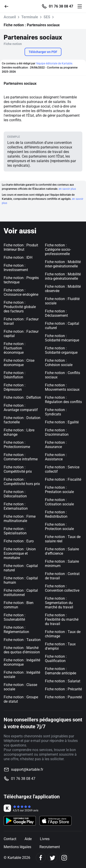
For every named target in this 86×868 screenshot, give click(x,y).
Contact (10, 839)
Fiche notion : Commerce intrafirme (21, 457)
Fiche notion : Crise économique (19, 363)
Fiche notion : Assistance (56, 457)
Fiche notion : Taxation (22, 640)
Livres (45, 839)
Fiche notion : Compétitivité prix (18, 469)
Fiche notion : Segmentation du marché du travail (59, 603)
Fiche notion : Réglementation (16, 630)
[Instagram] (64, 858)
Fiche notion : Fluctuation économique (15, 348)
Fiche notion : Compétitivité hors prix (22, 482)
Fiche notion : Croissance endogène (21, 292)
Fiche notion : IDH (18, 257)
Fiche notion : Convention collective (62, 588)
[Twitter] (52, 858)
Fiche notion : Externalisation (16, 506)
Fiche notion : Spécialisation (15, 531)
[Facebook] (41, 858)
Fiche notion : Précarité (63, 689)
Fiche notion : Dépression (15, 387)
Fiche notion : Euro (19, 541)
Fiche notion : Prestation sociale (59, 490)
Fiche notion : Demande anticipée (61, 671)
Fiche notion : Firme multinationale (20, 519)
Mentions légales (17, 847)
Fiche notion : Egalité (62, 422)
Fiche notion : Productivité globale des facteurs (20, 307)
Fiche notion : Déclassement (56, 313)
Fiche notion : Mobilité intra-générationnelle (63, 276)
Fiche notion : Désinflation (15, 375)
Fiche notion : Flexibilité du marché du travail (62, 619)
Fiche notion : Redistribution (56, 514)
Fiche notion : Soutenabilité (15, 617)
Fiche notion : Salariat (63, 681)
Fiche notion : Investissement (16, 268)
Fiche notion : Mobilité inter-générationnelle (63, 264)
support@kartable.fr (27, 769)
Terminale (30, 17)
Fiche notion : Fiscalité (63, 479)
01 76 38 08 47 (61, 6)
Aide (28, 839)
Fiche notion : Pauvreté (63, 697)
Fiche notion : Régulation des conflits (63, 400)
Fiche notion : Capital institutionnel (21, 593)
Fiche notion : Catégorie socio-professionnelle (58, 249)
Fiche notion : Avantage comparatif (21, 408)
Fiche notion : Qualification (56, 659)
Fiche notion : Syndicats (56, 412)
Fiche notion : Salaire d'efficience (62, 551)
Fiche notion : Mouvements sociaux (62, 387)
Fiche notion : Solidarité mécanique (62, 338)
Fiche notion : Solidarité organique (61, 350)
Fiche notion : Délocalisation (15, 494)
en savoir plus (67, 189)
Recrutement (50, 847)
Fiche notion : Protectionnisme (17, 445)
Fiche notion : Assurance (56, 445)
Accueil (10, 17)
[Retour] (8, 6)
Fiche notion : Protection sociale (59, 527)
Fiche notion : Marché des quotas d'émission (22, 650)
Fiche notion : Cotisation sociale (59, 502)
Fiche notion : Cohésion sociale (59, 363)
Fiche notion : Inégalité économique (22, 662)
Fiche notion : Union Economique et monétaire (20, 553)
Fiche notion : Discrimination (57, 432)
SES (47, 17)
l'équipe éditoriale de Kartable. (54, 63)
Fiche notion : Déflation (22, 397)
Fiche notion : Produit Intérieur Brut (21, 247)
